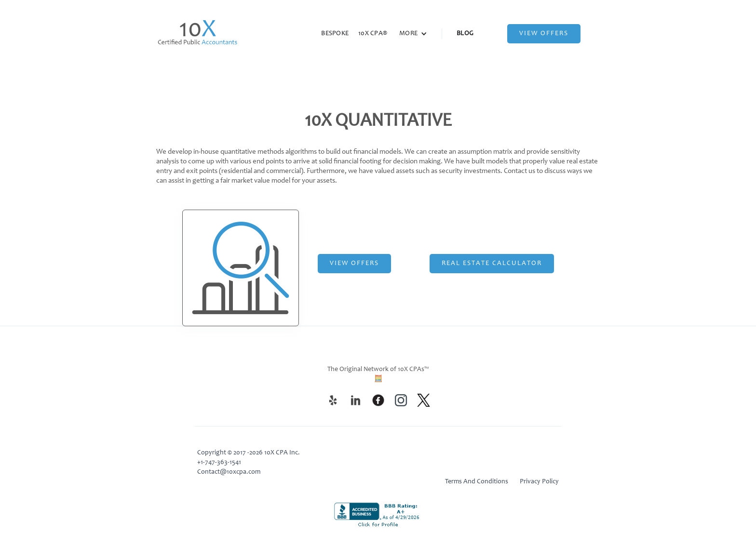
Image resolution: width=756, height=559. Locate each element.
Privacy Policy (539, 482)
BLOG (465, 34)
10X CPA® (373, 34)
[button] (413, 34)
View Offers (544, 34)
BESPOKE (335, 34)
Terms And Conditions (477, 482)
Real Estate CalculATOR (492, 264)
